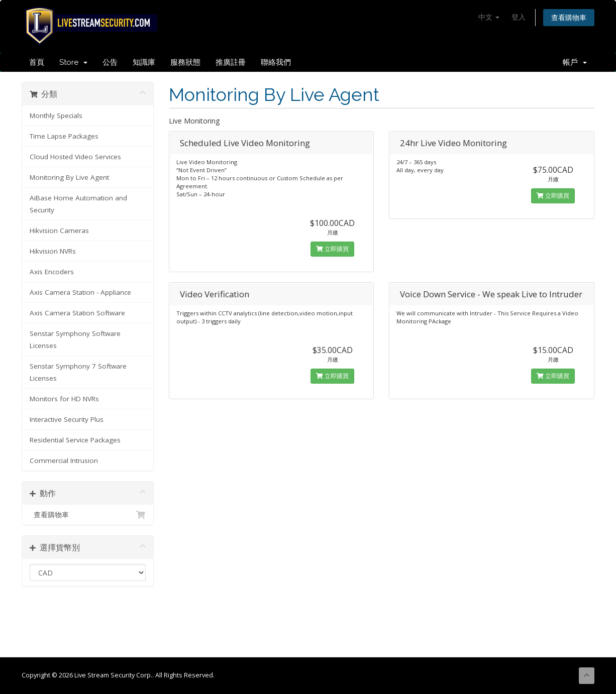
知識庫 (144, 62)
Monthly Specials (56, 115)
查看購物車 (569, 17)
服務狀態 (185, 62)
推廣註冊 (231, 62)
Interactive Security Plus (67, 419)
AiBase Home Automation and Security (78, 204)
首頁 (37, 62)
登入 (519, 17)
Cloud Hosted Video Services (75, 157)
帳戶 (575, 62)
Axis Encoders (52, 272)
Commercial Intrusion (64, 460)
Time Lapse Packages (64, 136)
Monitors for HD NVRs (64, 399)
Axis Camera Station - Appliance (80, 292)
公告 (110, 62)
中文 (489, 17)
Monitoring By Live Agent (69, 177)
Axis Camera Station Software (77, 313)
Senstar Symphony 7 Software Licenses (78, 372)
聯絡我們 (276, 62)
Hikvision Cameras (59, 230)
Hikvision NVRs (53, 251)
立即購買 (332, 249)
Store (73, 62)
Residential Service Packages (75, 440)
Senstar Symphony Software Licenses (75, 339)
